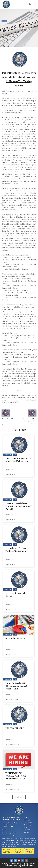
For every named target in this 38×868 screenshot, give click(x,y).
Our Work (27, 820)
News (5, 21)
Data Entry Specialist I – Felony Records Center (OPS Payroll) (19, 506)
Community (27, 825)
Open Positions (8, 455)
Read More (9, 470)
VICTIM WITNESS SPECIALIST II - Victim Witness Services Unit (16, 776)
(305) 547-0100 (8, 830)
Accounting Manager (15, 638)
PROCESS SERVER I (15, 728)
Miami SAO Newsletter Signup (29, 851)
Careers (26, 832)
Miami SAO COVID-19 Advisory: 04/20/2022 (30, 420)
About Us (26, 817)
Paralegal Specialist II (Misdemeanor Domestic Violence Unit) (17, 686)
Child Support (28, 822)
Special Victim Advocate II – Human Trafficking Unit (18, 460)
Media (26, 827)
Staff (15, 455)
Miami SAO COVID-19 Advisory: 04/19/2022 (8, 420)
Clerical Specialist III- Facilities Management (16, 550)
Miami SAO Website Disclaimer (7, 851)
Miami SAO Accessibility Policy (18, 851)
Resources (27, 830)
